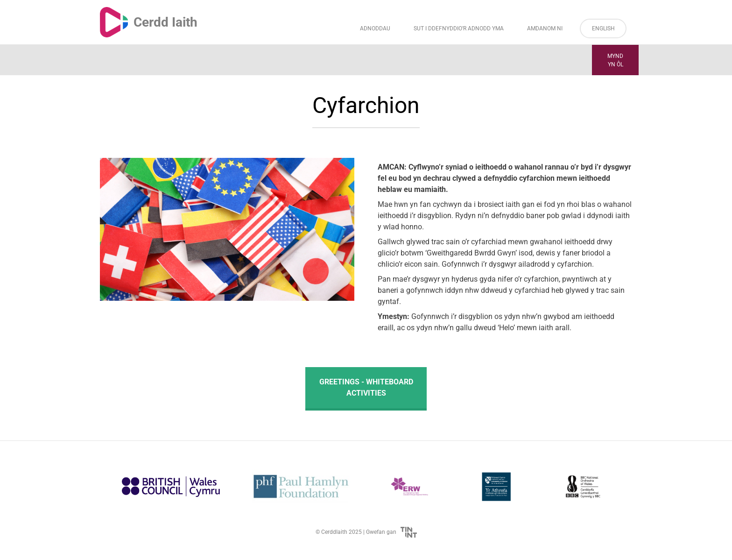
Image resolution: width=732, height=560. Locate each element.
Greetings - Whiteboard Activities (366, 387)
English (603, 28)
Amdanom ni (545, 28)
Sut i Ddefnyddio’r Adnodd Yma (459, 28)
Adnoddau (375, 28)
